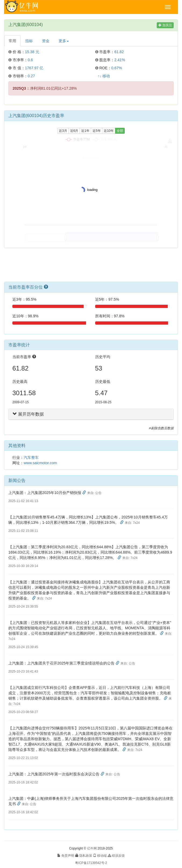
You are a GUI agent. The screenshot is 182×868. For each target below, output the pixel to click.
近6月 (74, 131)
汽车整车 (31, 457)
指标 (29, 41)
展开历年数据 (28, 414)
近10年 (109, 131)
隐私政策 (84, 856)
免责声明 (66, 856)
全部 (120, 131)
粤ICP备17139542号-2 (91, 863)
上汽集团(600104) (26, 25)
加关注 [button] (165, 25)
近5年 (97, 131)
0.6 (30, 60)
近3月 (63, 131)
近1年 (85, 131)
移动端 (100, 856)
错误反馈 (116, 856)
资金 (46, 41)
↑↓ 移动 (104, 76)
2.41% (120, 60)
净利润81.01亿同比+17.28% (45, 88)
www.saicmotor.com (40, 463)
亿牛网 (92, 848)
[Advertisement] (91, 267)
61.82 (119, 52)
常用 (12, 41)
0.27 (31, 76)
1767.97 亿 (34, 68)
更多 (64, 41)
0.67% (117, 68)
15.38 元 (32, 52)
